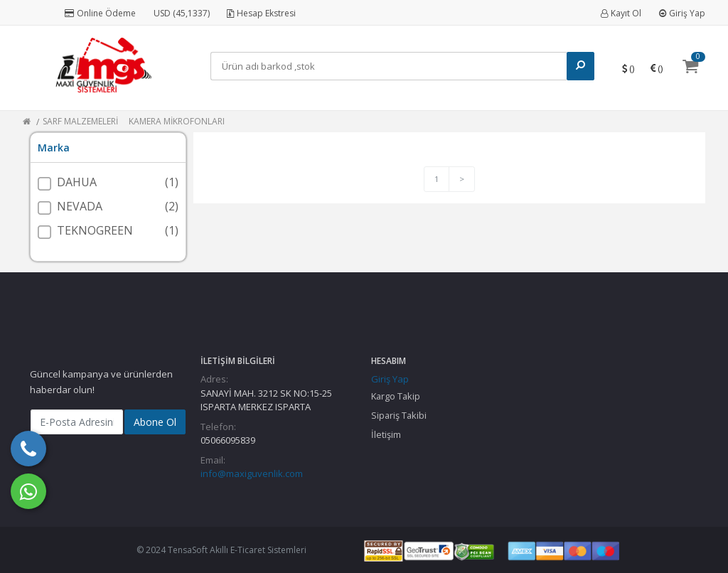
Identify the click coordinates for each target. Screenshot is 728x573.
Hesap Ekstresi (261, 13)
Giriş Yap (682, 13)
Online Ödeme (100, 13)
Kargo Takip (396, 396)
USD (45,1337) (182, 13)
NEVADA (80, 206)
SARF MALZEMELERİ (80, 121)
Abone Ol (155, 422)
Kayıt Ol (621, 13)
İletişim (386, 434)
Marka (54, 148)
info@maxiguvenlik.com (252, 473)
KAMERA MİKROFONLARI (177, 121)
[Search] (389, 66)
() (628, 68)
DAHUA (77, 182)
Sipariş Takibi (399, 415)
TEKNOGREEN (95, 230)
